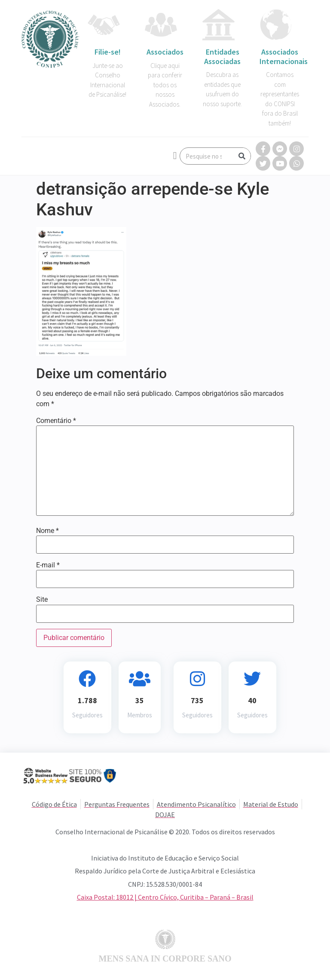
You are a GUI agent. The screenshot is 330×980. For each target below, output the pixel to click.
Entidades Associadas (222, 57)
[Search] (242, 156)
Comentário (56, 421)
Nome (47, 531)
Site (42, 600)
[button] (175, 156)
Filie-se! (108, 52)
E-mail (48, 565)
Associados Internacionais (284, 57)
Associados (165, 52)
